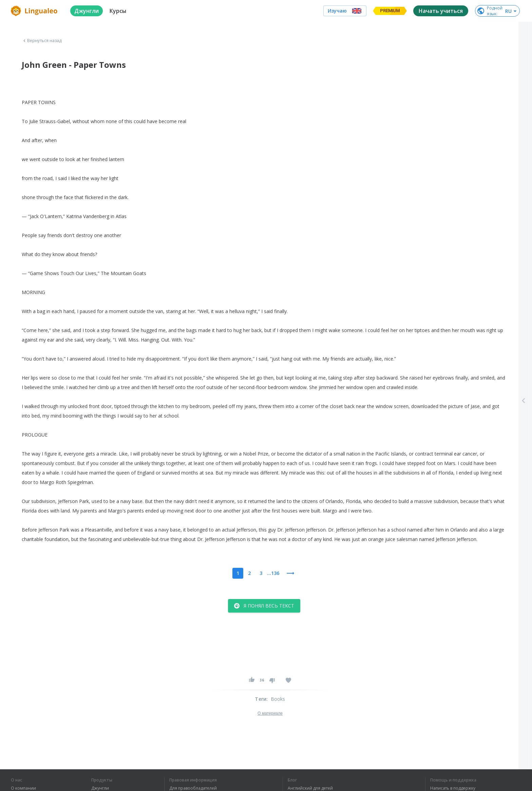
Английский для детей (310, 788)
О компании (23, 788)
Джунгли (100, 788)
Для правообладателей (193, 788)
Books (278, 699)
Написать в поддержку (453, 788)
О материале (270, 713)
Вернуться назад (42, 41)
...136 (273, 573)
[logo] (35, 11)
